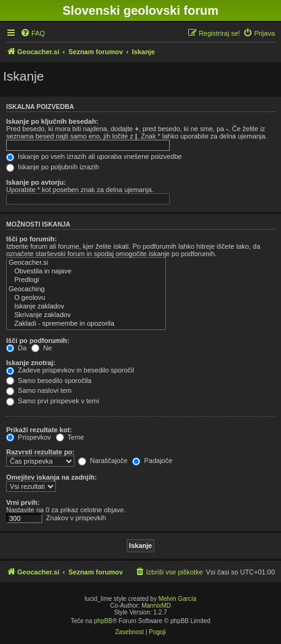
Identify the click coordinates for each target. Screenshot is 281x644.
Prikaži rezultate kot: (39, 430)
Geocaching (86, 289)
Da (16, 348)
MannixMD (156, 606)
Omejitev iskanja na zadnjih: (51, 477)
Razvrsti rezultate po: (40, 452)
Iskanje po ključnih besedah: (52, 121)
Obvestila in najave (86, 272)
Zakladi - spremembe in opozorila (86, 324)
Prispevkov (29, 437)
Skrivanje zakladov (86, 315)
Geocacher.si (86, 263)
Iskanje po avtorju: (36, 182)
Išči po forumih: (32, 239)
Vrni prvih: (23, 502)
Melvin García (178, 599)
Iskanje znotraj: (31, 363)
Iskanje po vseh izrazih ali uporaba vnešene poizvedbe (94, 156)
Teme (70, 437)
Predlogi (86, 280)
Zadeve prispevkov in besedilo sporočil (70, 370)
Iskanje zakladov (86, 307)
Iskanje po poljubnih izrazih (53, 167)
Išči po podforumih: (38, 340)
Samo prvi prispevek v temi (53, 401)
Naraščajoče (103, 461)
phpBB (103, 621)
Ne (42, 348)
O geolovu (86, 298)
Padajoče (152, 461)
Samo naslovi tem (39, 390)
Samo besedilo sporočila (49, 380)
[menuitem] (33, 33)
